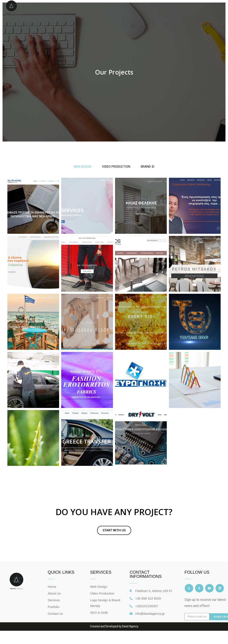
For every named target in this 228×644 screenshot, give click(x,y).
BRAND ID (148, 167)
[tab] (83, 167)
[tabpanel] (114, 324)
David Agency (130, 631)
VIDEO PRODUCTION (116, 167)
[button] (114, 535)
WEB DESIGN (83, 167)
